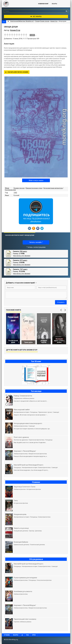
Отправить (61, 302)
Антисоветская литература (53, 188)
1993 (15, 193)
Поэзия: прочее (19, 188)
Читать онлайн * (36, 242)
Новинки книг (43, 4)
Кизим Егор (54, 21)
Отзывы (7, 635)
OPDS (34, 635)
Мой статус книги (36, 180)
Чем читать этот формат (22, 256)
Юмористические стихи (34, 188)
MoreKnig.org (18, 4)
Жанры (54, 4)
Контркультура (10, 190)
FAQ (27, 635)
